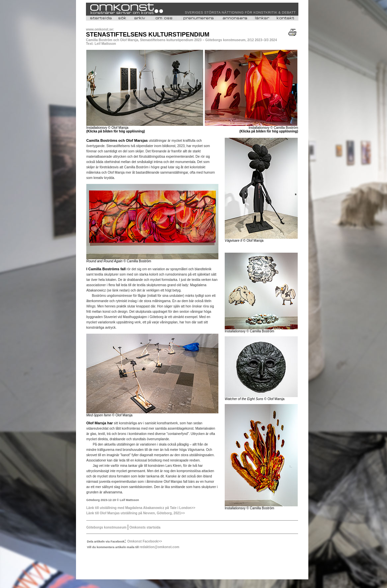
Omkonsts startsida (144, 527)
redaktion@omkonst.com (159, 547)
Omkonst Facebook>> (145, 541)
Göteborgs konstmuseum (106, 527)
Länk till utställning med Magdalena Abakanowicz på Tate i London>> (141, 508)
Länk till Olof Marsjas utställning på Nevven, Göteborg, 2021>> (136, 513)
